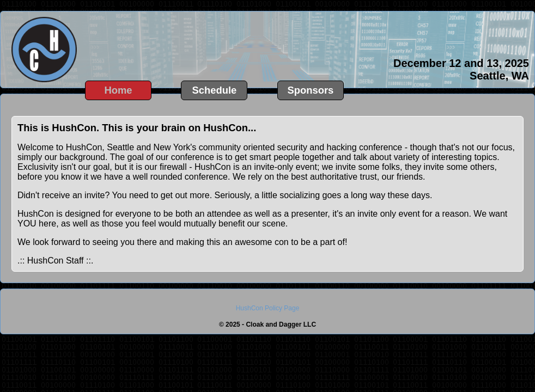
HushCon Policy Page (268, 308)
